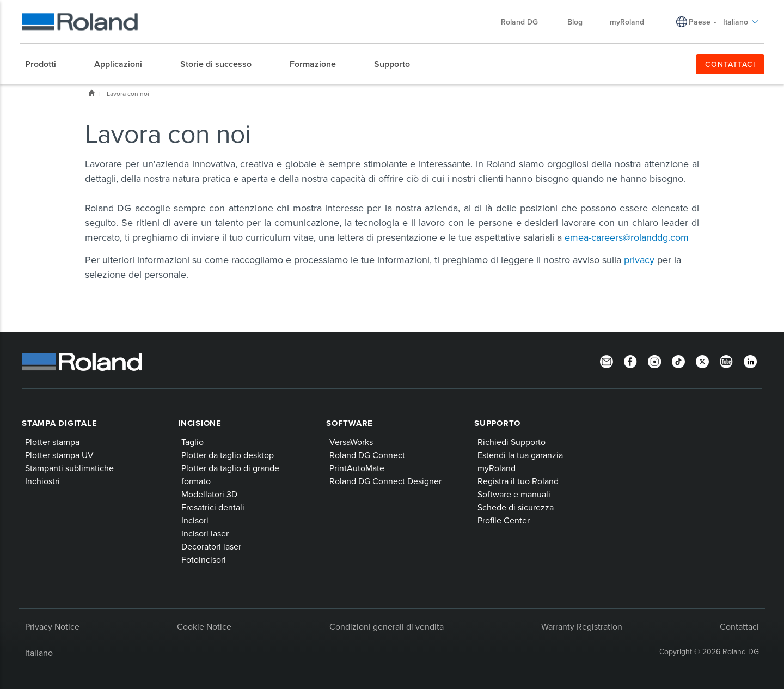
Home (91, 93)
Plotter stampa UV (59, 455)
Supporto (497, 423)
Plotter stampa (52, 442)
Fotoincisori (204, 559)
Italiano (39, 653)
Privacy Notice (52, 626)
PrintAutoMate (357, 468)
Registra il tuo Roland (518, 481)
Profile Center (504, 520)
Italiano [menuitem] (741, 22)
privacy (639, 260)
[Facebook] (630, 361)
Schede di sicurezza (516, 507)
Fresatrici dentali (213, 507)
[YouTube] (726, 361)
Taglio (192, 442)
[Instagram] (654, 361)
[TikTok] (678, 361)
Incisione (200, 423)
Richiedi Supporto (512, 442)
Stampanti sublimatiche (69, 468)
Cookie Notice (204, 626)
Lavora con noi (128, 93)
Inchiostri (42, 481)
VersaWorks (351, 442)
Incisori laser (205, 533)
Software (350, 423)
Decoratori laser (211, 546)
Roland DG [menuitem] (525, 22)
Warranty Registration (582, 626)
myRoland (497, 468)
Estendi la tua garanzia (520, 455)
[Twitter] (702, 361)
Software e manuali (514, 494)
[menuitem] (46, 64)
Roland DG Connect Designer (385, 481)
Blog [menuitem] (575, 22)
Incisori (195, 520)
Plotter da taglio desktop (228, 455)
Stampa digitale (59, 423)
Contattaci (739, 626)
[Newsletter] (607, 361)
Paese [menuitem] (700, 22)
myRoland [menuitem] (627, 22)
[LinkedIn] (750, 361)
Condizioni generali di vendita (387, 626)
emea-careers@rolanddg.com (627, 237)
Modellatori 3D (209, 494)
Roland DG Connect (367, 455)
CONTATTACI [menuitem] (730, 64)
